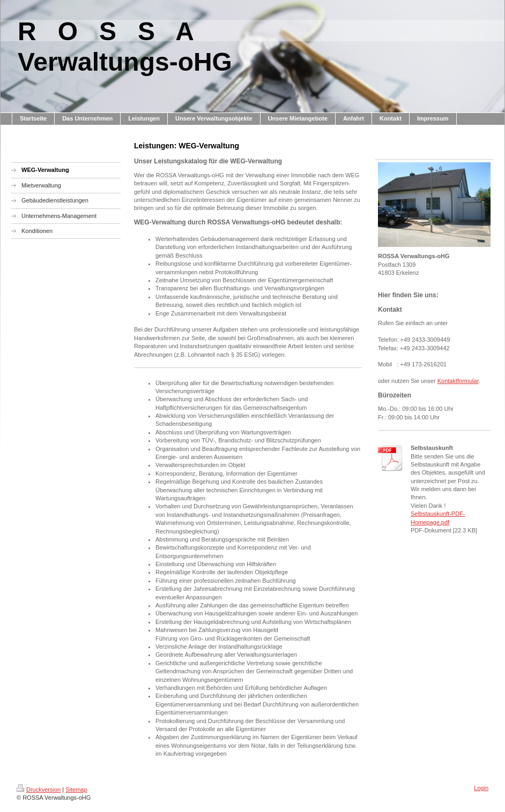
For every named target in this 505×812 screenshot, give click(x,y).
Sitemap (76, 790)
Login (481, 788)
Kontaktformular (458, 381)
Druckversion (39, 790)
